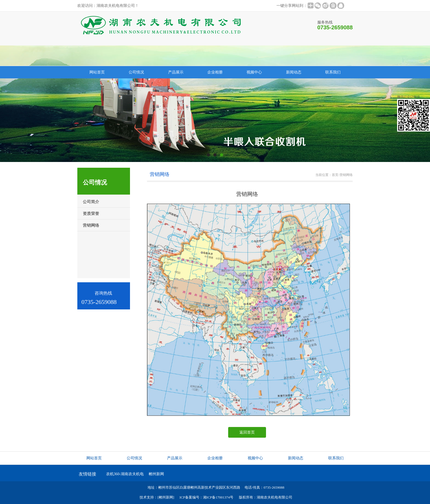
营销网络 (346, 175)
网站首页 (97, 72)
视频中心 (254, 72)
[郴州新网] (166, 497)
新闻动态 (294, 72)
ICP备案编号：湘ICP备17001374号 (206, 497)
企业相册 (215, 72)
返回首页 (247, 432)
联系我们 (333, 72)
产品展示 (176, 72)
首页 (335, 175)
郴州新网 (156, 474)
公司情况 (136, 72)
